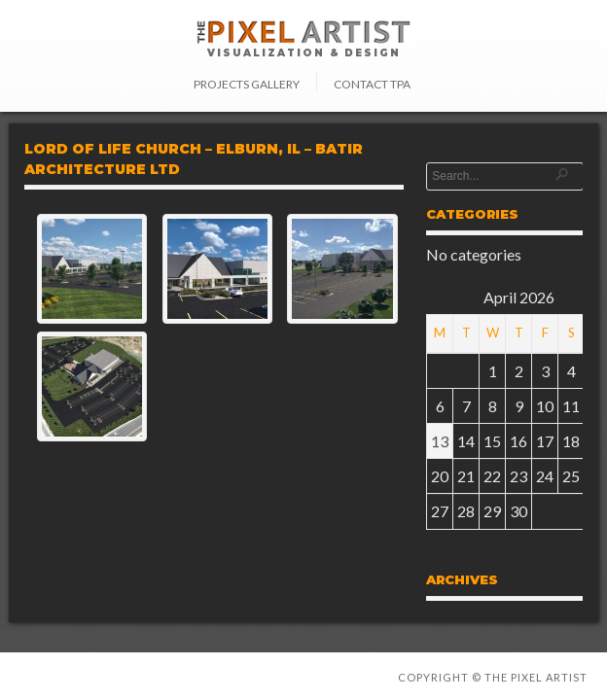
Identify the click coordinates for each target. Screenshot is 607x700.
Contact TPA (372, 84)
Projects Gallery (247, 84)
